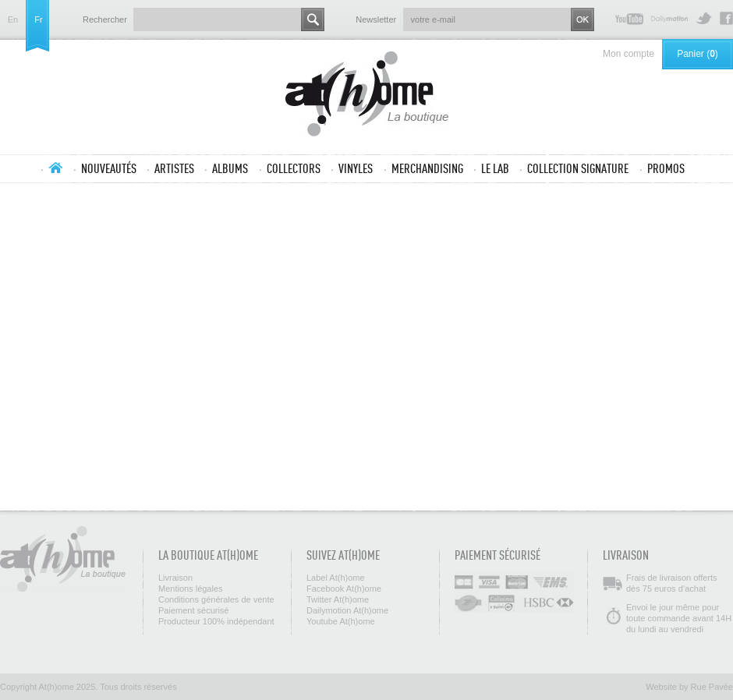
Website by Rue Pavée (689, 687)
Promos (666, 168)
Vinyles (356, 168)
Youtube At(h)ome (629, 18)
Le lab (495, 168)
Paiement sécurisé (194, 610)
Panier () (698, 54)
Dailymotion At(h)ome (669, 18)
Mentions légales (191, 589)
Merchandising (427, 168)
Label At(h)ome (336, 578)
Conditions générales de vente (216, 599)
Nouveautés (109, 168)
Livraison (175, 578)
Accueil (55, 168)
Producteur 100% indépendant (216, 621)
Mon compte (629, 54)
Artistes (174, 168)
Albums (230, 168)
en (13, 20)
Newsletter (376, 19)
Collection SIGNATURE (578, 168)
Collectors (294, 168)
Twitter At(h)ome (704, 18)
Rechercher (105, 19)
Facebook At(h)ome (726, 18)
